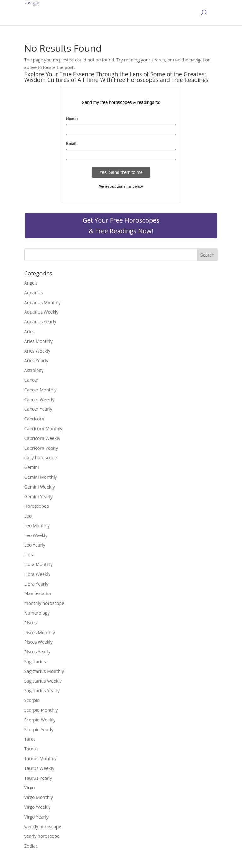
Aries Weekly (37, 351)
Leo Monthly (37, 526)
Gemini (32, 467)
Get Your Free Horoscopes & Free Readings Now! (121, 226)
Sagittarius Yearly (42, 690)
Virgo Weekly (37, 807)
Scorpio (32, 700)
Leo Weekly (36, 535)
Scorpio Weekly (40, 720)
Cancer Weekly (39, 399)
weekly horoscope (43, 827)
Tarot (30, 739)
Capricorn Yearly (41, 448)
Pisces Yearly (37, 652)
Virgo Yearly (36, 817)
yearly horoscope (42, 836)
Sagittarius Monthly (44, 671)
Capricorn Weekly (42, 438)
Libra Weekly (37, 574)
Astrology (34, 370)
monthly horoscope (44, 603)
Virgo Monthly (39, 797)
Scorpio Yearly (39, 729)
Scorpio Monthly (41, 710)
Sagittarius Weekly (43, 681)
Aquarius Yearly (40, 322)
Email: (72, 144)
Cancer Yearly (38, 409)
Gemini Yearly (38, 497)
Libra (29, 555)
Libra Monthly (38, 564)
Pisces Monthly (40, 632)
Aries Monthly (38, 341)
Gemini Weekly (40, 487)
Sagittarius (35, 661)
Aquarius (33, 293)
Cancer (31, 380)
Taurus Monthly (40, 758)
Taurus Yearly (38, 778)
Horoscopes (37, 506)
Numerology (37, 613)
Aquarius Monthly (43, 302)
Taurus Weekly (39, 768)
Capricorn (34, 419)
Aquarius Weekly (41, 312)
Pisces (31, 623)
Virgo (30, 787)
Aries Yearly (36, 360)
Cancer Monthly (40, 390)
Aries (29, 331)
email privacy (133, 186)
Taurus (31, 749)
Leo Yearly (35, 545)
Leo (28, 516)
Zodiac (31, 846)
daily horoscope (40, 457)
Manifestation (38, 593)
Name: (72, 119)
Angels (31, 283)
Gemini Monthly (41, 477)
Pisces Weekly (38, 642)
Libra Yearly (36, 584)
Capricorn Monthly (43, 428)
